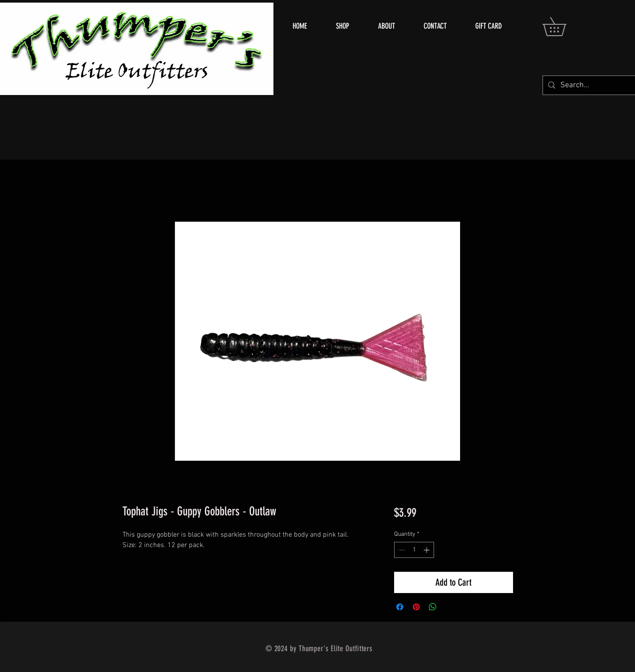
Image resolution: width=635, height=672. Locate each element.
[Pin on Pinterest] (416, 607)
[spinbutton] (414, 550)
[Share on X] (449, 607)
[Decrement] (401, 550)
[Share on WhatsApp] (433, 607)
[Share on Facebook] (400, 607)
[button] (563, 26)
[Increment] (427, 550)
